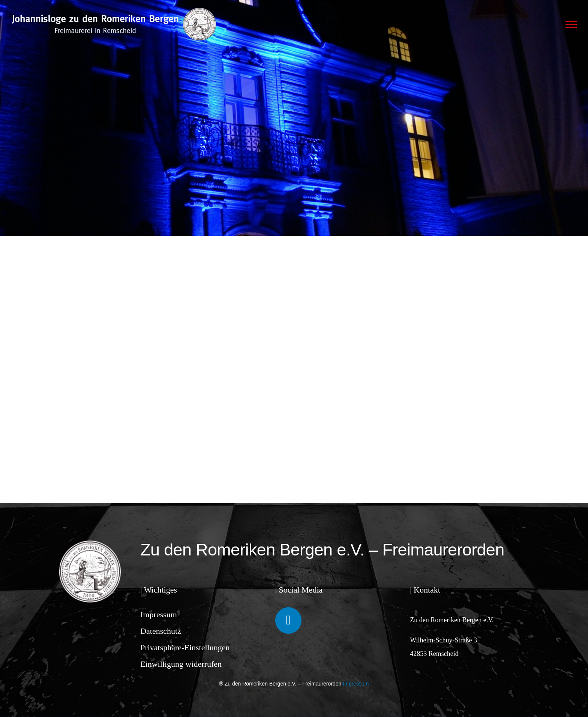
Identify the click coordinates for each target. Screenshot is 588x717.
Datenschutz (161, 631)
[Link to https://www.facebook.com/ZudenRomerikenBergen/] (288, 620)
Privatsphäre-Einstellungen (185, 647)
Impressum (159, 614)
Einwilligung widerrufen (181, 664)
